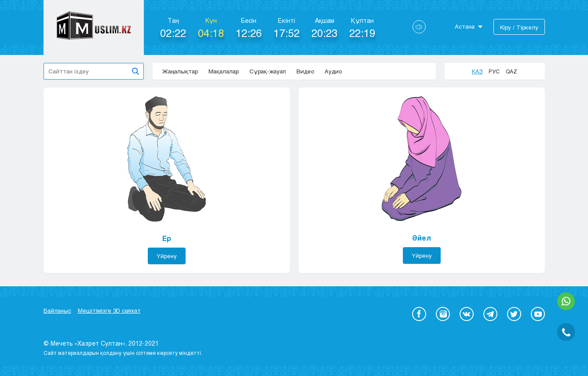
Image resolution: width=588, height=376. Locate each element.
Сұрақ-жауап (268, 71)
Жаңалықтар (180, 71)
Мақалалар (224, 71)
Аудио (333, 71)
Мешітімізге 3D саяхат (109, 310)
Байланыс (57, 310)
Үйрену (167, 256)
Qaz (511, 71)
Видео (305, 71)
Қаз (477, 71)
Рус (494, 71)
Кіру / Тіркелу (519, 27)
